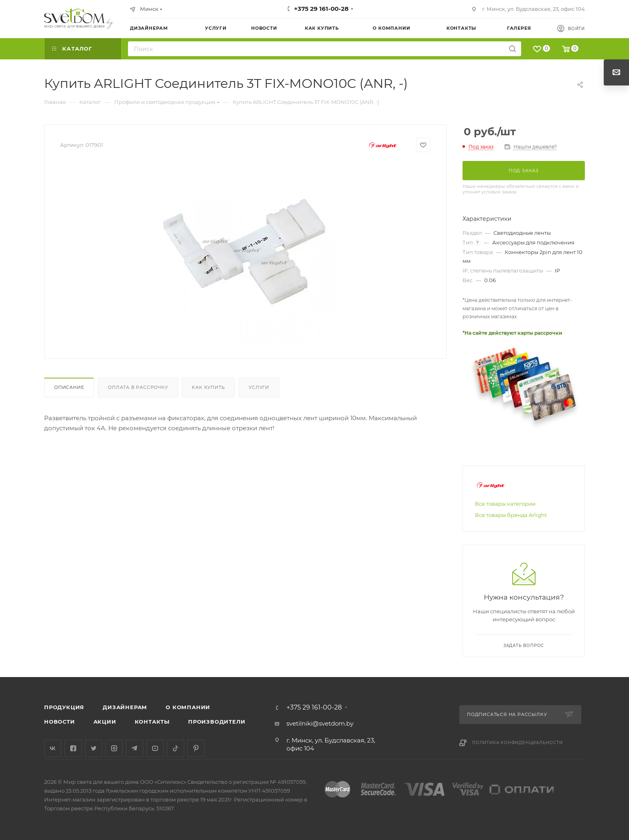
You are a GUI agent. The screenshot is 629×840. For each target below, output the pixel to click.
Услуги (259, 387)
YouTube (155, 748)
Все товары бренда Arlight (511, 515)
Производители (217, 722)
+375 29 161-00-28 (321, 9)
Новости (60, 722)
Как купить (208, 387)
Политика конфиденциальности (517, 743)
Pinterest (196, 748)
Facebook (73, 748)
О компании (188, 707)
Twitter (94, 748)
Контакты (152, 722)
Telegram (135, 748)
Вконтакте (53, 748)
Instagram (114, 748)
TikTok (176, 748)
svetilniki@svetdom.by (320, 723)
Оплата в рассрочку (138, 387)
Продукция (64, 707)
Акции (105, 722)
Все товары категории (505, 504)
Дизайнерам (125, 707)
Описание (69, 387)
